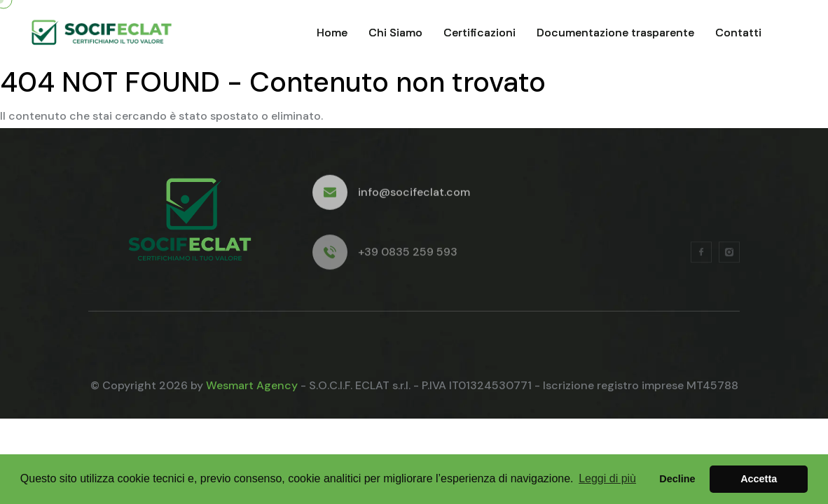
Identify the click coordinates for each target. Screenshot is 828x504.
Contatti (738, 33)
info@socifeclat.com (414, 194)
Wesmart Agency (252, 385)
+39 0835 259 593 (408, 255)
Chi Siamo (395, 33)
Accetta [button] (759, 479)
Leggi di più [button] (607, 478)
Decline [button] (677, 479)
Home (332, 33)
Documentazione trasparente (615, 33)
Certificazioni (479, 33)
